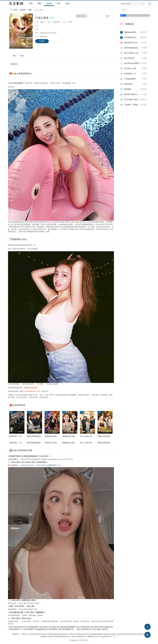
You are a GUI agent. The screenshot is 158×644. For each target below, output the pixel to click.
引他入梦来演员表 (83, 627)
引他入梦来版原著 (31, 627)
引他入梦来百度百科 (16, 627)
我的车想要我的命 (34, 436)
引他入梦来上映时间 (100, 629)
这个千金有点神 (86, 436)
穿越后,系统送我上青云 (106, 436)
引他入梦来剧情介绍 (66, 629)
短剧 (30, 10)
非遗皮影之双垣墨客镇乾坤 (55, 436)
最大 (15, 56)
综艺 (59, 3)
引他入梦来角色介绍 (84, 629)
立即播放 (42, 41)
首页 (31, 3)
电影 (39, 3)
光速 (22, 56)
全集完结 (14, 64)
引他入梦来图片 (28, 629)
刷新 (27, 388)
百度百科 (52, 465)
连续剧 (49, 3)
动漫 (67, 3)
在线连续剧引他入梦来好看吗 (46, 629)
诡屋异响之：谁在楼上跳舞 (20, 436)
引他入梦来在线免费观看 (66, 627)
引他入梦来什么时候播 (47, 627)
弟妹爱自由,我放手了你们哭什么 (75, 436)
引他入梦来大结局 (97, 627)
